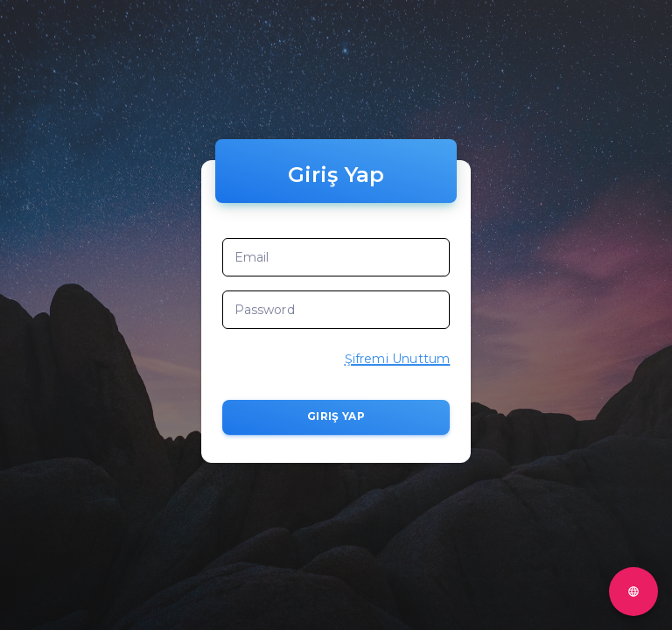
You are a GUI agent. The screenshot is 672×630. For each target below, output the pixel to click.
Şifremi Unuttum (398, 359)
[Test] (633, 591)
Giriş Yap (336, 417)
